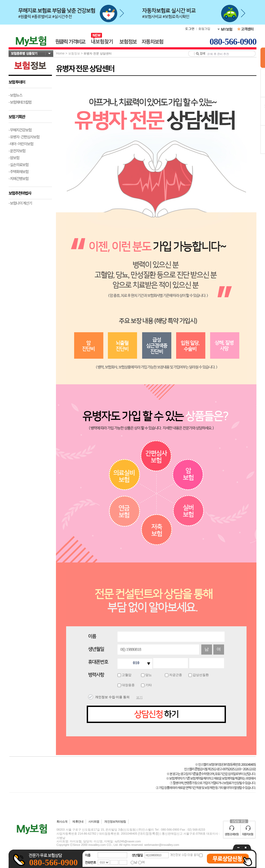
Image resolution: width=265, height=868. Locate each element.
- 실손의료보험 (18, 165)
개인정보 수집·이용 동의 (112, 697)
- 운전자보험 (17, 151)
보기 (139, 697)
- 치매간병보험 (18, 178)
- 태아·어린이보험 (21, 144)
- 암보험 (14, 158)
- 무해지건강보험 (20, 130)
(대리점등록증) (149, 834)
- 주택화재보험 (18, 171)
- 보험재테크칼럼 (20, 102)
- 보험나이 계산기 (20, 203)
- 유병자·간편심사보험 (24, 137)
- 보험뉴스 (15, 95)
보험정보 (74, 53)
